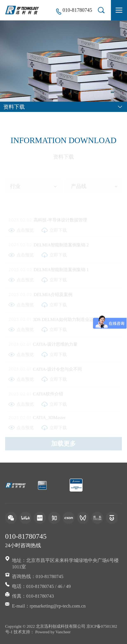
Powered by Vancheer (53, 632)
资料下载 (14, 107)
